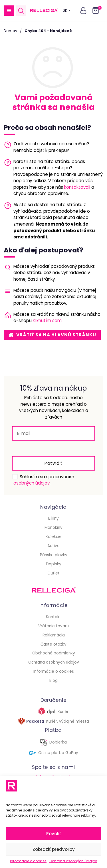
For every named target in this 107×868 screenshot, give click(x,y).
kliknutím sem (47, 321)
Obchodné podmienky (54, 653)
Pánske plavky (54, 555)
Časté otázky (53, 644)
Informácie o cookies (28, 861)
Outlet (53, 573)
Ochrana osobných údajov (73, 861)
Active (53, 546)
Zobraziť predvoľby (54, 849)
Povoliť (54, 834)
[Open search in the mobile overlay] (21, 11)
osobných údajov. (32, 483)
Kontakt (53, 617)
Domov (10, 31)
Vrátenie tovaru (53, 626)
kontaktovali (77, 187)
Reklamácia (54, 635)
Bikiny (53, 518)
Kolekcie (54, 537)
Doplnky (54, 564)
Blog (53, 681)
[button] (9, 11)
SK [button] (67, 10)
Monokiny (53, 528)
